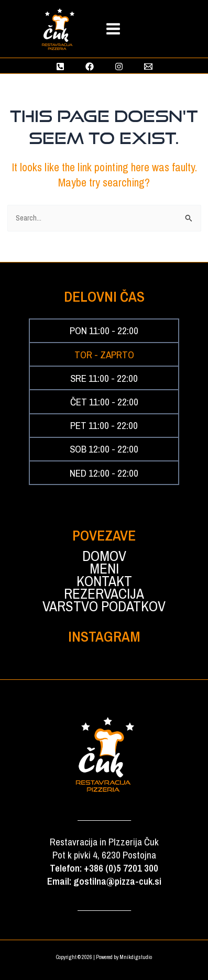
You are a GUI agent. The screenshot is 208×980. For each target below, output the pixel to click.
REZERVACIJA (104, 594)
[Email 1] (148, 67)
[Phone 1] (60, 67)
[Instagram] (119, 67)
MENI (104, 569)
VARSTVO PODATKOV (104, 607)
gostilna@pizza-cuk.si (117, 881)
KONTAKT (104, 581)
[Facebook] (90, 67)
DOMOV (104, 556)
